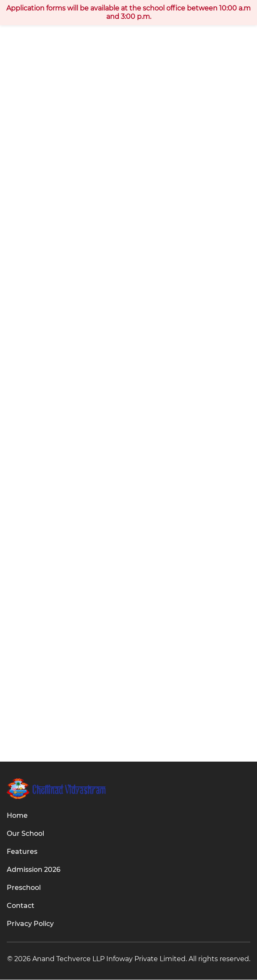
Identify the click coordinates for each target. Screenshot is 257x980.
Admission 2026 (34, 870)
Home (17, 816)
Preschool (24, 888)
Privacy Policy (30, 924)
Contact (21, 906)
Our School (25, 834)
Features (22, 852)
